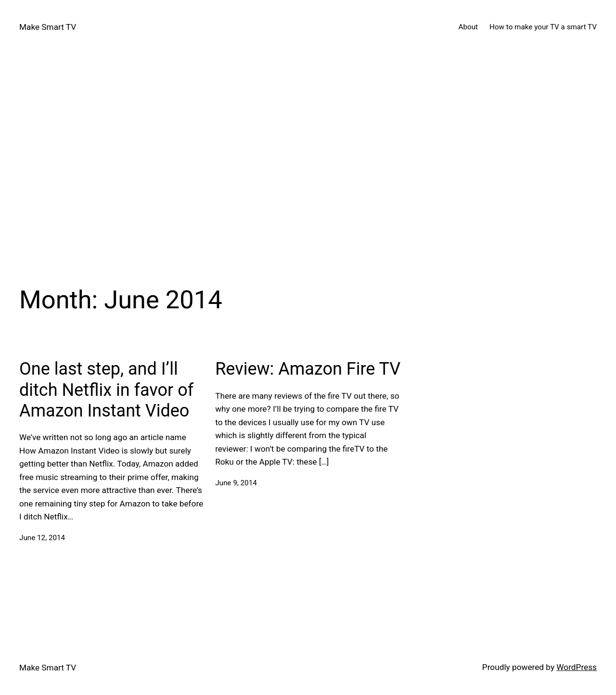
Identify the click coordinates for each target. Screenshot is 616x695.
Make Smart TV (48, 27)
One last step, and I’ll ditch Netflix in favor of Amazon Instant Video (106, 390)
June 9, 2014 (236, 483)
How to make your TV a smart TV (543, 27)
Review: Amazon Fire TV (308, 369)
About (468, 27)
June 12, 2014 (42, 538)
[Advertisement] (308, 156)
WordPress (577, 667)
